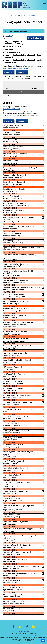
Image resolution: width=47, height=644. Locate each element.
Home (14, 15)
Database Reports (29, 15)
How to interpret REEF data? (18, 68)
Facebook (13, 628)
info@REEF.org (37, 635)
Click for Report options (17, 31)
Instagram (20, 628)
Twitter (27, 628)
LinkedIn (34, 628)
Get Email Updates (24, 631)
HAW (11, 36)
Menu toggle (44, 4)
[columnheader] (7, 88)
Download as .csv (35, 38)
